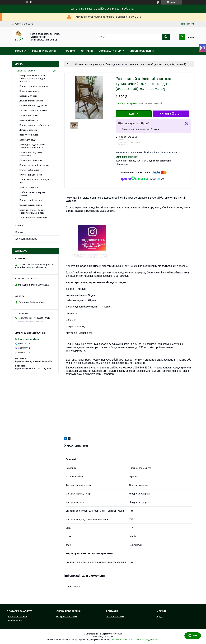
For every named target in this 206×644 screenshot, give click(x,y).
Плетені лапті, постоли (31, 200)
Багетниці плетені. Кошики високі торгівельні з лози (33, 211)
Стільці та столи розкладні (89, 64)
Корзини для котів (28, 96)
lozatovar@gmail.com (29, 339)
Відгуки (19, 232)
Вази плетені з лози (29, 135)
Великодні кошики (29, 120)
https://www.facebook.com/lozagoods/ (33, 368)
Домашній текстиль (29, 188)
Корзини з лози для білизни (33, 111)
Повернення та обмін (67, 617)
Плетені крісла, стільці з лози (34, 165)
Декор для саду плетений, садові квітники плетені (33, 146)
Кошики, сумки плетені (31, 205)
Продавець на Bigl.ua (103, 637)
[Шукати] (166, 37)
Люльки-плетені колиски (31, 101)
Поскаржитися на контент (122, 640)
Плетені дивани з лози (31, 175)
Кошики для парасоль (31, 160)
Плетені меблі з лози (30, 170)
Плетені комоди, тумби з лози (34, 125)
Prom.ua (118, 634)
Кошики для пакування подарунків (31, 154)
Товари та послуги (44, 51)
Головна (21, 51)
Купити (134, 114)
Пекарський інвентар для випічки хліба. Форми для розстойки (32, 78)
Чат (193, 636)
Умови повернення (142, 51)
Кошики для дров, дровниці (33, 106)
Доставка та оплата (111, 51)
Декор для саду (28, 140)
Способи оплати (15, 621)
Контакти (87, 51)
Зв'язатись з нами (115, 617)
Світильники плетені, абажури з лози (35, 181)
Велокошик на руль (29, 91)
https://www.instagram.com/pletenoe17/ (34, 361)
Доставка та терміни (17, 617)
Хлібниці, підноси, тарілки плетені (32, 194)
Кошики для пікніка (29, 115)
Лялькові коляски (28, 130)
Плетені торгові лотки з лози (34, 86)
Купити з (171, 114)
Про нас (70, 51)
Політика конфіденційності (147, 640)
